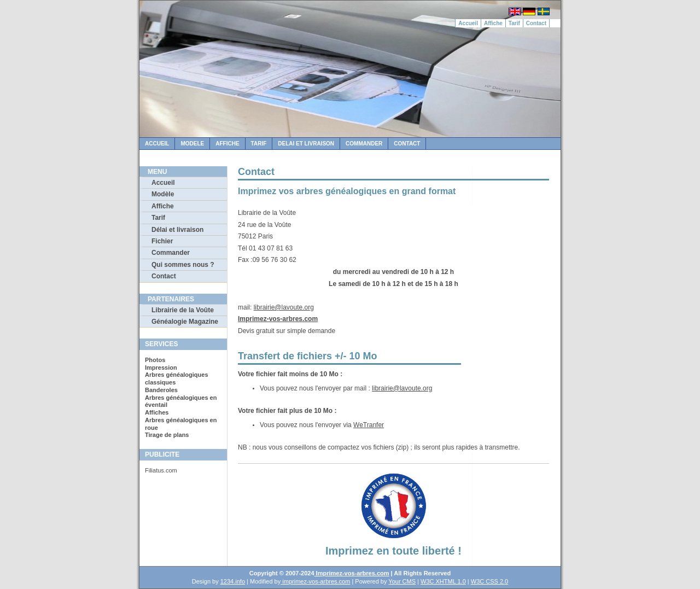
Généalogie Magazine (185, 322)
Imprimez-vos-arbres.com (278, 319)
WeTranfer (369, 425)
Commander (364, 144)
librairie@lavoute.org (284, 307)
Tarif (514, 23)
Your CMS (402, 581)
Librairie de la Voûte (183, 310)
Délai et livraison (177, 230)
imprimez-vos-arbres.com (315, 581)
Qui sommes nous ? (183, 265)
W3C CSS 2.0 (489, 581)
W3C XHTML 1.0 (443, 581)
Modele (192, 144)
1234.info (233, 581)
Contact (536, 23)
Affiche (493, 23)
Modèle (163, 194)
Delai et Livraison (306, 144)
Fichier (162, 241)
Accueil (468, 23)
